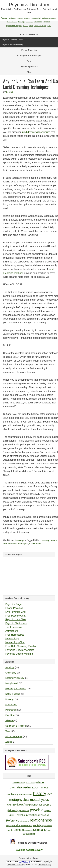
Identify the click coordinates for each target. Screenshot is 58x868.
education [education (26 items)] (32, 787)
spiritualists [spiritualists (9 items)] (28, 830)
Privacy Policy (45, 865)
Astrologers (12, 631)
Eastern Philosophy (15, 678)
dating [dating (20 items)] (41, 782)
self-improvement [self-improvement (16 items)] (22, 825)
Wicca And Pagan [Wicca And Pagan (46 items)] (40, 26)
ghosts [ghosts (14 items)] (20, 794)
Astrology (10, 667)
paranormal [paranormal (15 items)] (36, 805)
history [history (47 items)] (40, 793)
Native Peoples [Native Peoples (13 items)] (12, 22)
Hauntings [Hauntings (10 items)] (28, 794)
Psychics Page (13, 604)
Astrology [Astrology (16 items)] (31, 783)
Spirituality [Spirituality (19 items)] (40, 830)
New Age (20, 540)
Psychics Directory (29, 5)
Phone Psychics (29, 50)
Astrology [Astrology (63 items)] (4, 18)
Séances (10, 720)
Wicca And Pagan (14, 736)
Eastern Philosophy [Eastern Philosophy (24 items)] (24, 18)
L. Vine (9, 92)
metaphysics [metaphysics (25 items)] (39, 800)
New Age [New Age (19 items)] (23, 805)
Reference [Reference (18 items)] (13, 821)
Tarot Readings (14, 627)
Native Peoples (13, 694)
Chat (29, 72)
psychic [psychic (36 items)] (37, 810)
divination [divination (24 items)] (17, 787)
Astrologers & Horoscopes (29, 56)
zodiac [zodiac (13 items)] (32, 834)
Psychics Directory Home (19, 654)
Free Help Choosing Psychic (21, 646)
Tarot (29, 61)
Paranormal (11, 710)
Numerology (12, 639)
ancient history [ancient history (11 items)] (19, 783)
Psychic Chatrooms (16, 623)
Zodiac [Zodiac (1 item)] (49, 26)
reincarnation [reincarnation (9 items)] (24, 821)
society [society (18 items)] (37, 825)
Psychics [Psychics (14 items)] (44, 815)
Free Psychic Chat (15, 616)
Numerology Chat (15, 642)
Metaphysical (12, 683)
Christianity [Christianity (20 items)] (12, 18)
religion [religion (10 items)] (9, 826)
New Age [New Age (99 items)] (21, 22)
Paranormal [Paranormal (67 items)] (38, 22)
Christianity (11, 673)
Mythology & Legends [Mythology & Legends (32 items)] (49, 18)
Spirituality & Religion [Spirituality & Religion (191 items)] (14, 26)
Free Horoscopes (15, 635)
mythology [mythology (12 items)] (12, 805)
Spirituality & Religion (16, 726)
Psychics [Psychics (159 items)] (47, 22)
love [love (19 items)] (49, 794)
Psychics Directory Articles (20, 650)
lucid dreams (35, 544)
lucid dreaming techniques (36, 132)
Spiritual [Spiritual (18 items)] (19, 830)
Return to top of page (29, 858)
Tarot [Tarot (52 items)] (31, 26)
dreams (54, 540)
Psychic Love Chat (16, 619)
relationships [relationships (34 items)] (41, 820)
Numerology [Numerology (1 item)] (29, 22)
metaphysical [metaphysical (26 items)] (19, 800)
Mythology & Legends (16, 689)
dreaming (44, 540)
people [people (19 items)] (47, 805)
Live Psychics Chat (16, 612)
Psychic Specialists (29, 67)
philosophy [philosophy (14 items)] (13, 810)
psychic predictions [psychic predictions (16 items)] (28, 815)
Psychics (10, 715)
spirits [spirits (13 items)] (10, 830)
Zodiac (9, 742)
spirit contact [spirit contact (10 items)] (47, 826)
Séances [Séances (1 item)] (25, 26)
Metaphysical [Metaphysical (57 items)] (36, 18)
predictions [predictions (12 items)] (24, 811)
